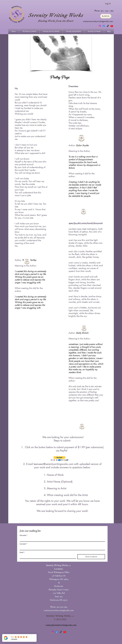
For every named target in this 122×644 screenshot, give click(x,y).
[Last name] (62, 548)
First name (24, 535)
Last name (23, 544)
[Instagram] (100, 26)
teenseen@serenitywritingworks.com (53, 464)
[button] (61, 53)
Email (22, 552)
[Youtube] (112, 26)
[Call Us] (106, 16)
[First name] (62, 539)
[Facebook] (104, 26)
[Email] (47, 556)
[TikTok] (108, 26)
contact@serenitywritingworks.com (98, 21)
